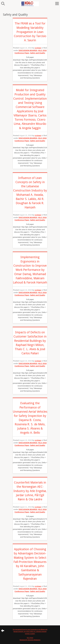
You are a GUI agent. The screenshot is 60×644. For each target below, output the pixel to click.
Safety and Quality (37, 53)
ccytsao (38, 48)
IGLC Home (30, 638)
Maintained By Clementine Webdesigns (30, 640)
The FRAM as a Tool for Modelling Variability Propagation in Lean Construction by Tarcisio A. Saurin (30, 32)
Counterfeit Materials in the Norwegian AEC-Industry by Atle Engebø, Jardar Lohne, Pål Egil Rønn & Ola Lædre (30, 491)
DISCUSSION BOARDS (28, 50)
